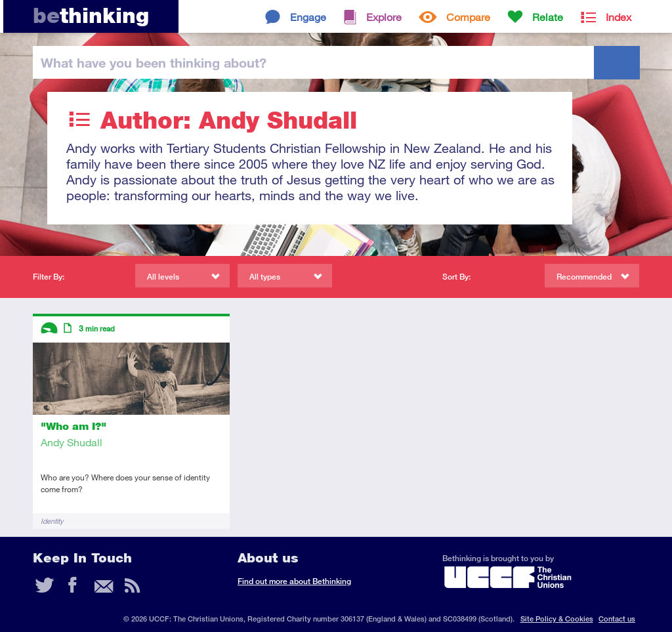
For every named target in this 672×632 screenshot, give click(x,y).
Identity (52, 521)
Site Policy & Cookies (557, 619)
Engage (308, 17)
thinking (91, 15)
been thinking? (154, 62)
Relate (548, 17)
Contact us (617, 619)
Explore (384, 17)
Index (619, 17)
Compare (468, 17)
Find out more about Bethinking (294, 581)
